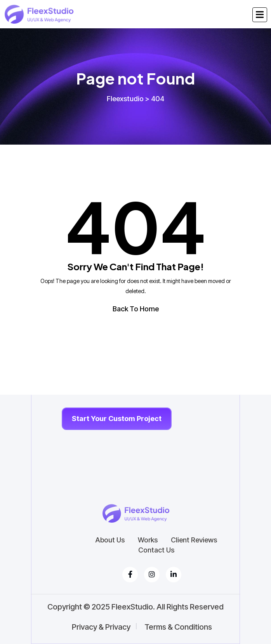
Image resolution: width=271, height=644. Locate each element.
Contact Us (156, 550)
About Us (110, 540)
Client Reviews (194, 540)
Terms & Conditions (178, 627)
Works (148, 540)
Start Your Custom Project (117, 419)
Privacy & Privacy (101, 627)
